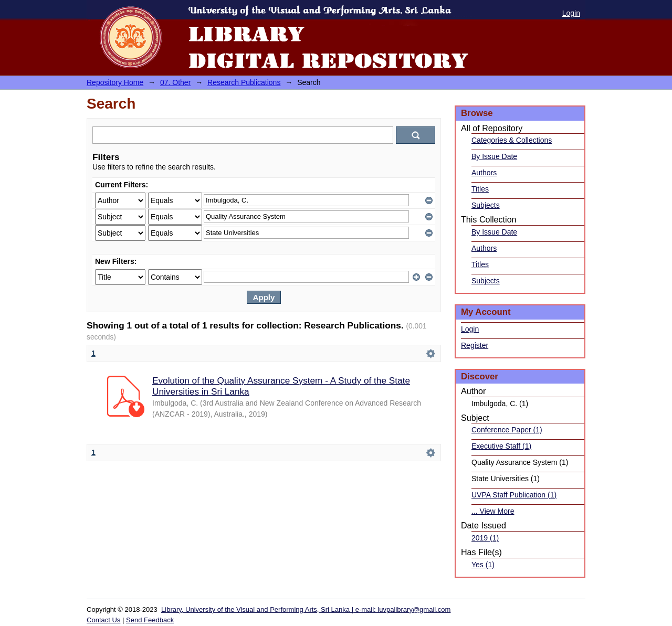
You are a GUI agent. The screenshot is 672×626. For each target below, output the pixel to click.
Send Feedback (150, 620)
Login (571, 13)
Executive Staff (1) (501, 446)
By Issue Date (494, 156)
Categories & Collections (512, 140)
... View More (493, 511)
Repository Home (115, 82)
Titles (480, 189)
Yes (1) (483, 565)
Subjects (486, 205)
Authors (484, 173)
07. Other (175, 82)
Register (475, 345)
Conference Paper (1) (507, 430)
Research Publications (244, 82)
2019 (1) (485, 538)
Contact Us (103, 620)
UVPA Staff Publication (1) (514, 495)
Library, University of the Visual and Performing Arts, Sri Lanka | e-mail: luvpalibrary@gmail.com (306, 609)
